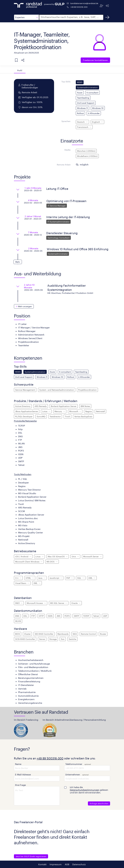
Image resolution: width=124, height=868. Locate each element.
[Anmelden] (107, 6)
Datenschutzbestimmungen (85, 790)
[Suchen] (107, 17)
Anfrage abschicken (99, 803)
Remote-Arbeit (64, 165)
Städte (67, 150)
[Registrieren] (101, 6)
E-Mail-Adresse (23, 774)
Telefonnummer (74, 764)
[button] (26, 17)
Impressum (56, 864)
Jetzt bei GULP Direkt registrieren (31, 856)
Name (18, 764)
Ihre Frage (20, 785)
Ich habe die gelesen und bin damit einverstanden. (89, 790)
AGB (67, 864)
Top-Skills (66, 82)
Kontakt (42, 864)
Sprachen (66, 121)
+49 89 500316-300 (79, 7)
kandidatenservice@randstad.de (84, 3)
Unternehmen (73, 774)
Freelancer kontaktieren (95, 60)
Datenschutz (79, 864)
